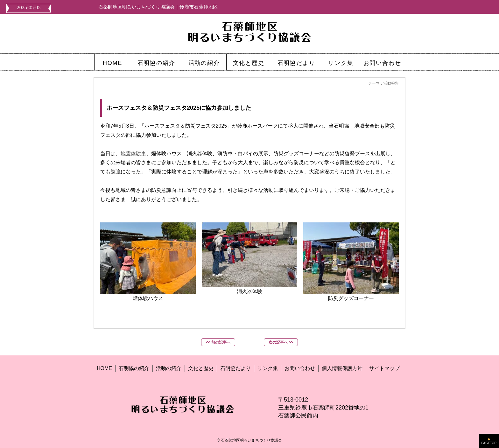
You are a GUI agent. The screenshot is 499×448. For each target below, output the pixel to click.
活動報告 (391, 83)
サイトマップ (384, 368)
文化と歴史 (249, 63)
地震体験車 (133, 154)
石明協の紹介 (156, 63)
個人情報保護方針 (342, 368)
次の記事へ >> (281, 342)
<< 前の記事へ (218, 342)
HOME (112, 63)
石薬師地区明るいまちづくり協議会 (251, 440)
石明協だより (296, 63)
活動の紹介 (204, 63)
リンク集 (341, 63)
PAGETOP (489, 443)
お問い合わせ (382, 63)
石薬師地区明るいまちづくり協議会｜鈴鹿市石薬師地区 (158, 7)
